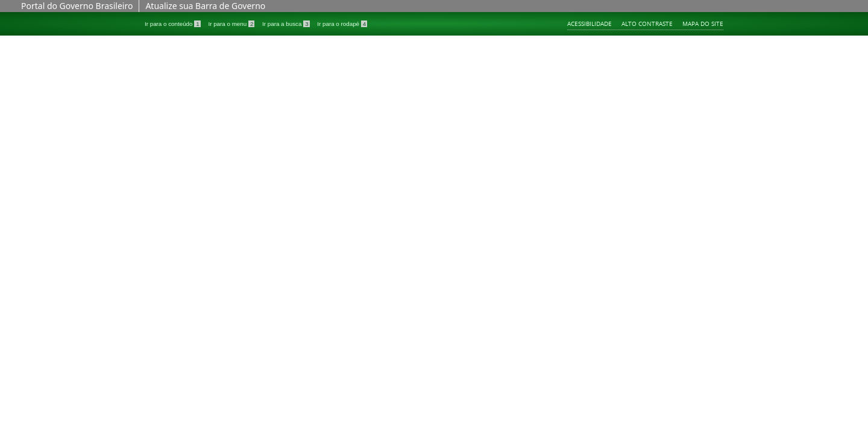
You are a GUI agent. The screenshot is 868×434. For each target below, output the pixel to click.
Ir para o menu (232, 24)
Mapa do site (703, 24)
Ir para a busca (287, 24)
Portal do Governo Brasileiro (77, 6)
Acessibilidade (590, 24)
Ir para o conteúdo (173, 24)
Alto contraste (647, 24)
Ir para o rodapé (342, 24)
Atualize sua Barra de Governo (205, 6)
